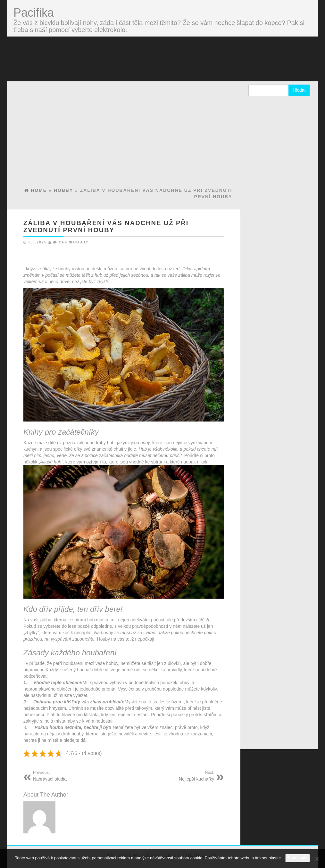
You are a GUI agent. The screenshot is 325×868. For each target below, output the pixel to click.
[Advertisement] (124, 139)
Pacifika (34, 13)
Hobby (81, 242)
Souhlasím (298, 858)
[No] (317, 859)
